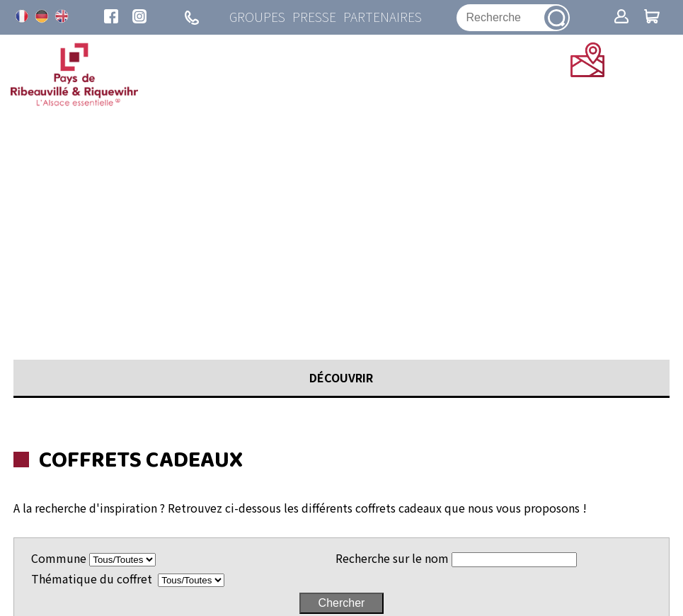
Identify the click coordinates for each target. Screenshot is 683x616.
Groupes (257, 17)
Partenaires (383, 17)
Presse (314, 17)
